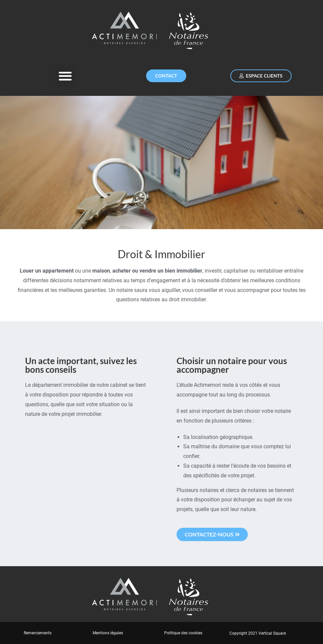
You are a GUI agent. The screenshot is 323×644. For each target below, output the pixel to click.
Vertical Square (272, 633)
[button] (65, 76)
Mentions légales (108, 633)
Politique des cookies (183, 633)
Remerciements (38, 633)
